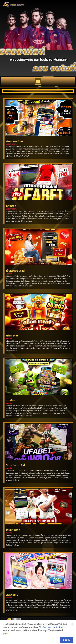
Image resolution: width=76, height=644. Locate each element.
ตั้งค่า (5, 642)
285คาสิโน (12, 595)
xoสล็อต (11, 401)
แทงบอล (11, 206)
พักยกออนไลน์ (14, 141)
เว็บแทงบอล (13, 530)
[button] (38, 81)
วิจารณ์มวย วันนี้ (15, 465)
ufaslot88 (12, 336)
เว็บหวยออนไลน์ (15, 271)
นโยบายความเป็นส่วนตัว (54, 636)
